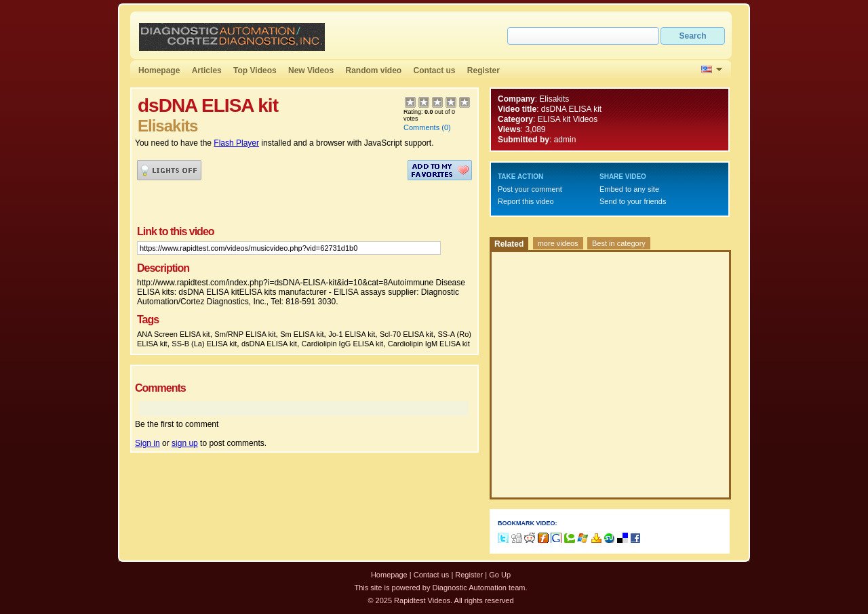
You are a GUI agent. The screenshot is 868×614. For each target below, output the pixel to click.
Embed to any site (629, 189)
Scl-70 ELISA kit (407, 334)
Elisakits (554, 99)
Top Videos (255, 70)
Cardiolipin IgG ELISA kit (342, 344)
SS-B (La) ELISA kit (204, 344)
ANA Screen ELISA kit (174, 334)
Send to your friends (633, 201)
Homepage (159, 70)
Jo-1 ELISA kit (352, 334)
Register (484, 70)
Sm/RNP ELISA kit (245, 334)
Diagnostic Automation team (478, 588)
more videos (558, 243)
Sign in (147, 443)
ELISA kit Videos (568, 119)
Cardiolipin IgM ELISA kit (429, 344)
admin (565, 140)
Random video (373, 70)
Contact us (435, 70)
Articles (207, 70)
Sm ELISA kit (302, 334)
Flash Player (236, 143)
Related (509, 244)
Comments (421, 127)
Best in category (619, 243)
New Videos (311, 70)
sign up (185, 443)
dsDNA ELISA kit (269, 344)
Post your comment (530, 189)
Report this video (526, 201)
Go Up (500, 575)
